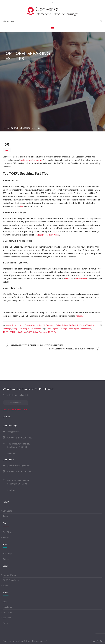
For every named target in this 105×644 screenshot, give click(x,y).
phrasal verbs (81, 279)
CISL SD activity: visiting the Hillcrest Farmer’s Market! (37, 345)
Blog (5, 602)
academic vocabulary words (47, 235)
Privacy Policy (9, 575)
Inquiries (11, 454)
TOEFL (6, 332)
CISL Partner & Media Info (15, 410)
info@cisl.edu (13, 432)
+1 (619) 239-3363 (23, 438)
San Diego (8, 511)
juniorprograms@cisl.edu (19, 466)
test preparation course (31, 160)
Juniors (6, 516)
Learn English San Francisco (80, 329)
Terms (6, 586)
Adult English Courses (29, 325)
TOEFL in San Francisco (37, 332)
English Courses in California (51, 325)
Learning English (71, 325)
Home (5, 128)
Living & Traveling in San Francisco (27, 329)
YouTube (7, 618)
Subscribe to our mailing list (15, 395)
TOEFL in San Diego (18, 332)
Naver (6, 623)
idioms (68, 279)
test (22, 206)
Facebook (7, 607)
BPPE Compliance (11, 580)
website (79, 316)
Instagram (8, 612)
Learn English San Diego (57, 329)
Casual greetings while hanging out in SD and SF (71, 349)
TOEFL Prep (53, 332)
